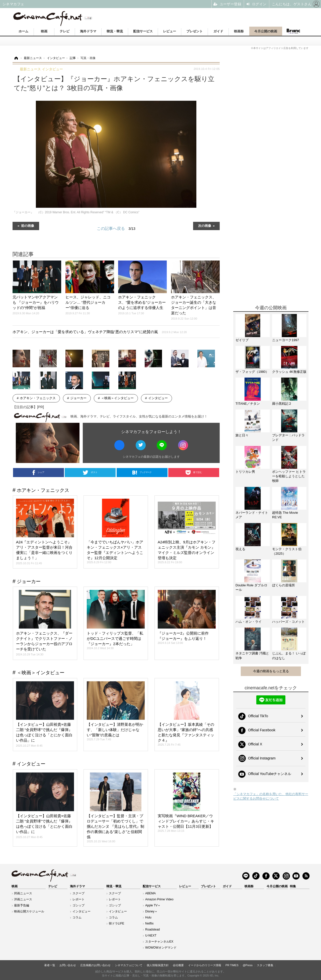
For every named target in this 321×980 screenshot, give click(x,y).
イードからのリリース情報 (205, 965)
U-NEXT (151, 936)
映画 (44, 31)
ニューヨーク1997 (286, 340)
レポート (78, 899)
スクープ (78, 893)
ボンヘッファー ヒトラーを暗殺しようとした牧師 (289, 476)
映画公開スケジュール (29, 911)
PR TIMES (232, 965)
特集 (293, 886)
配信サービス (143, 31)
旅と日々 (242, 435)
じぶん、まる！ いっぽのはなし (289, 656)
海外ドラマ (88, 31)
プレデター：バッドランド (288, 437)
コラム (77, 917)
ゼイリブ (242, 340)
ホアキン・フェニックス (38, 398)
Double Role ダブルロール (251, 587)
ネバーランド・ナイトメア (252, 515)
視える (240, 549)
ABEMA (150, 893)
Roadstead (152, 930)
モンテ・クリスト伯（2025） (287, 551)
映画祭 (239, 31)
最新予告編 (22, 905)
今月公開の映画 (266, 31)
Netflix (149, 923)
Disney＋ (151, 911)
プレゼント (194, 31)
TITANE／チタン (248, 404)
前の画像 (28, 225)
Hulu (148, 917)
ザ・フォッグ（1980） (252, 372)
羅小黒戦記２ (282, 404)
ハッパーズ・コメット (288, 622)
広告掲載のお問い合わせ (95, 965)
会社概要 (178, 965)
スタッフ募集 (265, 965)
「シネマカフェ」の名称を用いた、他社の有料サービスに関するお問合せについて (271, 796)
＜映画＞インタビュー (117, 398)
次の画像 (205, 225)
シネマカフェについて (129, 965)
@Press (248, 965)
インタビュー (158, 398)
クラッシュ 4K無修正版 (289, 372)
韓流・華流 (115, 31)
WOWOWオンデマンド (161, 948)
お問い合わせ (68, 965)
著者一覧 (50, 965)
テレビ (65, 31)
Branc (293, 31)
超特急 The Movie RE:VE (285, 515)
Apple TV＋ (153, 905)
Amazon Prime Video (159, 899)
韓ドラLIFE (116, 923)
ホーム (23, 31)
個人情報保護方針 (158, 965)
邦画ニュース (23, 893)
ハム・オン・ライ (249, 622)
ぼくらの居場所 (284, 585)
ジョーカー (78, 398)
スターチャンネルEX (159, 942)
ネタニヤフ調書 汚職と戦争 (252, 656)
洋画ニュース (23, 899)
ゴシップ (78, 905)
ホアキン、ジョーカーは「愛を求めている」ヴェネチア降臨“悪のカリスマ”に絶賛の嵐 (100, 332)
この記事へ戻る (116, 229)
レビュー (170, 31)
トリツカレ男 (245, 472)
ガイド (218, 31)
